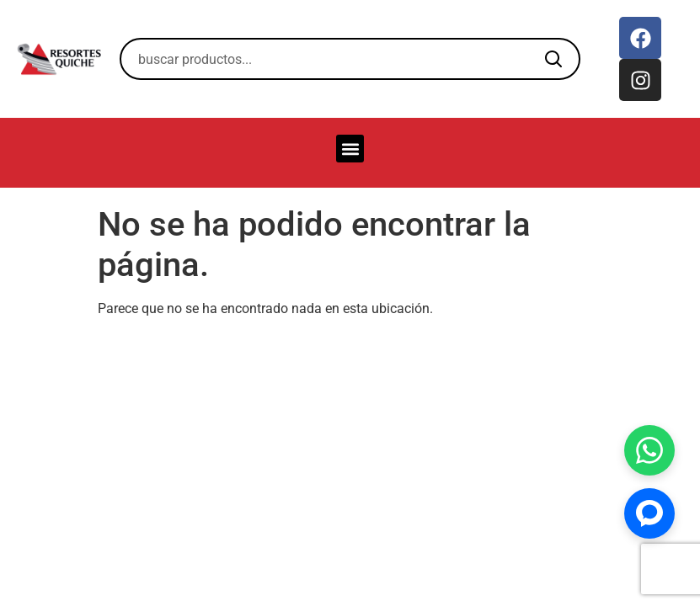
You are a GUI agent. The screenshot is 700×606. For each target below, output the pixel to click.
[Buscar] (553, 59)
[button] (350, 149)
